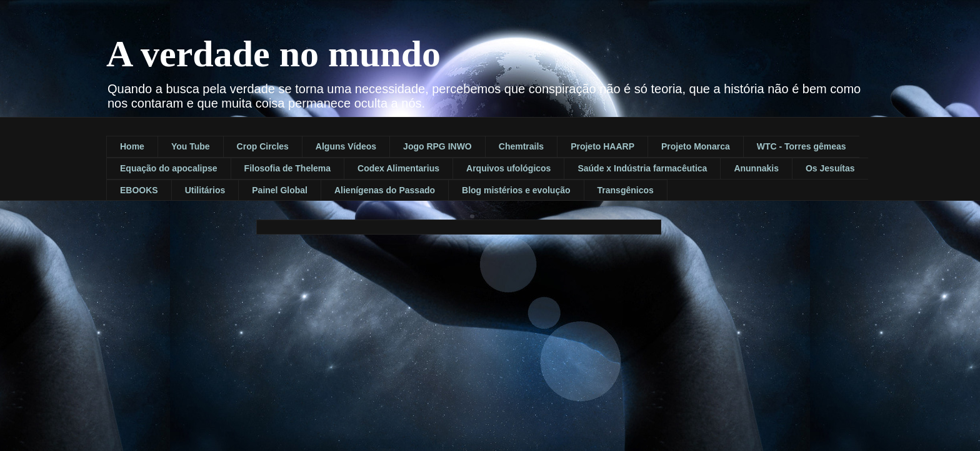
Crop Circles (263, 146)
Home (132, 146)
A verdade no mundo (273, 54)
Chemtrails (521, 146)
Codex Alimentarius (398, 168)
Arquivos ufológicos (508, 168)
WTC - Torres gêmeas (802, 146)
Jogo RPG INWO (437, 146)
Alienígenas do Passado (385, 190)
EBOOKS (139, 190)
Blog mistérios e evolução (516, 190)
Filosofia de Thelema (287, 168)
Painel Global (280, 190)
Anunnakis (756, 168)
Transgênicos (626, 190)
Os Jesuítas (830, 168)
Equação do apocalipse (169, 168)
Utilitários (205, 190)
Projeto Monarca (696, 146)
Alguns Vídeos (346, 146)
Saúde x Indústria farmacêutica (642, 168)
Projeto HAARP (602, 146)
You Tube (191, 146)
